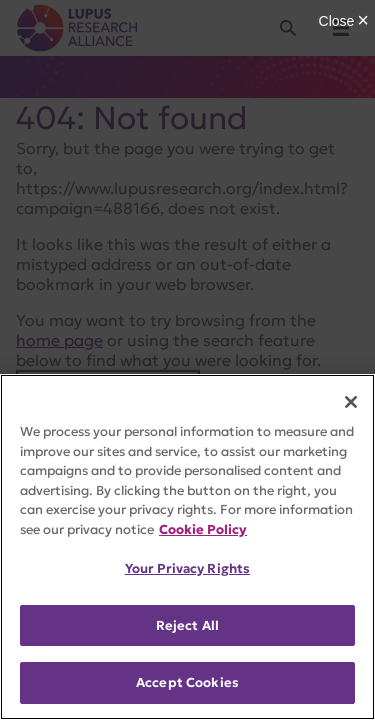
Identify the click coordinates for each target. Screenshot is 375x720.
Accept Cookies (187, 682)
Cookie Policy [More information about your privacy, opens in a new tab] (203, 529)
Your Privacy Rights (187, 568)
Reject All (187, 625)
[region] (187, 547)
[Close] (351, 402)
